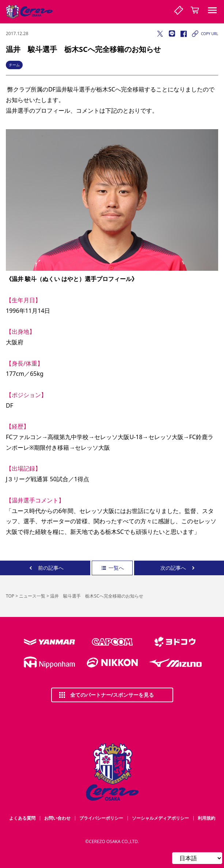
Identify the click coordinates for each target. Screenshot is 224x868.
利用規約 (206, 818)
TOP (10, 596)
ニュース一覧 (32, 596)
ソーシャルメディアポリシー (160, 818)
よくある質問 (22, 818)
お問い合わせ (57, 818)
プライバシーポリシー (101, 818)
